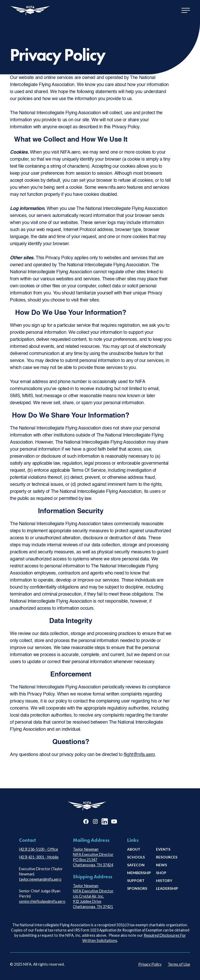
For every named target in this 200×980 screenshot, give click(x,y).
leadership (167, 888)
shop (161, 873)
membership (139, 873)
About (134, 849)
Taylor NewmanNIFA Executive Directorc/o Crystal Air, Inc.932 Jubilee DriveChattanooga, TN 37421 (93, 896)
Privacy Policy (150, 964)
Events (163, 849)
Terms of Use (179, 964)
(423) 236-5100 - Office (39, 849)
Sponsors (137, 888)
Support (136, 881)
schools (136, 857)
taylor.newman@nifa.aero (40, 879)
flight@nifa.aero (139, 755)
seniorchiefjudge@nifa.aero (42, 901)
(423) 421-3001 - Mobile (39, 857)
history (164, 881)
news (161, 865)
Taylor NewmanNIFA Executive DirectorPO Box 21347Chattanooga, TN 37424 (93, 857)
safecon (136, 865)
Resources (167, 857)
